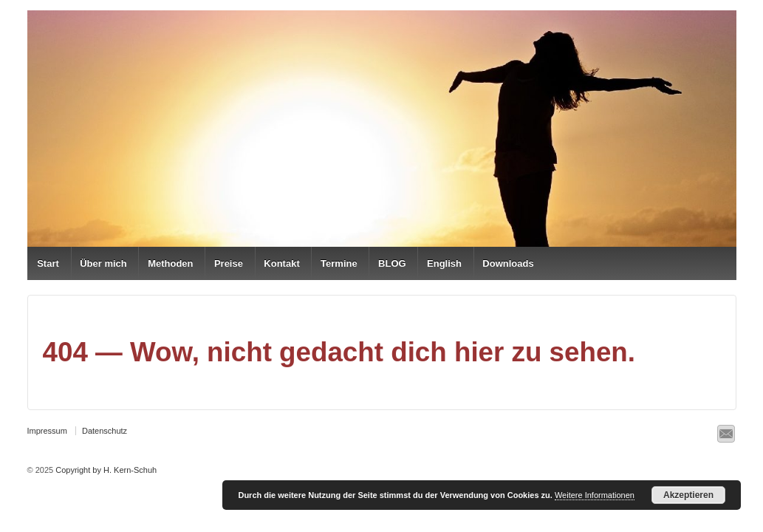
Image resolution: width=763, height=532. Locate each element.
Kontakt (281, 263)
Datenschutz (105, 431)
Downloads (508, 263)
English (444, 263)
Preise (229, 263)
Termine (339, 263)
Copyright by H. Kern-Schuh (105, 470)
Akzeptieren (688, 495)
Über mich (103, 263)
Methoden (170, 263)
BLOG (392, 263)
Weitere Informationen (595, 495)
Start (48, 263)
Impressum (47, 431)
